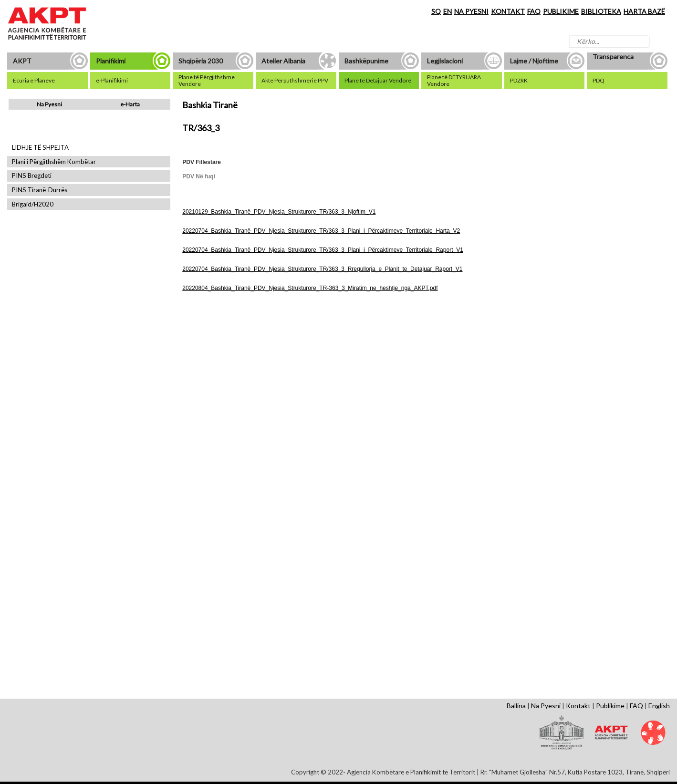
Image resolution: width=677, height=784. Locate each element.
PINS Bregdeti (32, 176)
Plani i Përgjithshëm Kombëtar (54, 162)
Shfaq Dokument (220, 382)
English (659, 706)
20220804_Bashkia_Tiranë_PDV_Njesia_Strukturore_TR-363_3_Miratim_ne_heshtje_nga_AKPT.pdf (310, 288)
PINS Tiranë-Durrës (40, 190)
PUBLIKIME (561, 11)
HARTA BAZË (644, 11)
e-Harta (130, 104)
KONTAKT (508, 11)
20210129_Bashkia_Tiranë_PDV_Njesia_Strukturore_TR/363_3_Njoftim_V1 (279, 212)
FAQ (534, 11)
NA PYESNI (471, 11)
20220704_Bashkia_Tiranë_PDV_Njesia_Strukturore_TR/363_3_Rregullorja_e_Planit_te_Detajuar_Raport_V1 (322, 269)
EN (448, 11)
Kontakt (578, 706)
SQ (436, 11)
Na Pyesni (49, 104)
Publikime (610, 706)
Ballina (516, 706)
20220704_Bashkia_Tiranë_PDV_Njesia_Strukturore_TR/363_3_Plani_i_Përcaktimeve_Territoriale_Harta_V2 (321, 231)
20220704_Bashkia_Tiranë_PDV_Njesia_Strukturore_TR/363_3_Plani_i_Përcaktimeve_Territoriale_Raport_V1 (323, 250)
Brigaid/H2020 (33, 204)
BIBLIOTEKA (601, 11)
